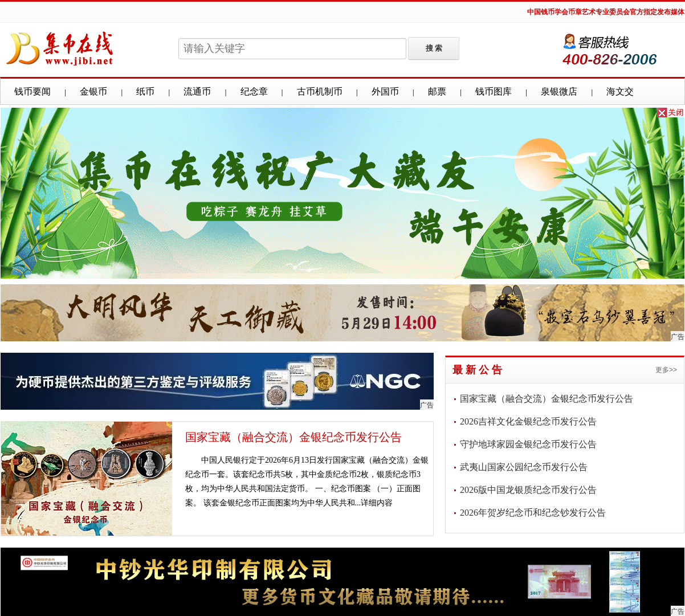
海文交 (620, 91)
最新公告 (479, 370)
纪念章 (254, 91)
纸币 (145, 91)
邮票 (437, 91)
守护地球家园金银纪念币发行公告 (528, 444)
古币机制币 (320, 91)
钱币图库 (494, 91)
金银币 (93, 91)
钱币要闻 (32, 91)
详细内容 (377, 503)
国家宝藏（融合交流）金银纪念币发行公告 (293, 437)
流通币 (197, 91)
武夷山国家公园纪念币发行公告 (524, 467)
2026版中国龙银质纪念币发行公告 (528, 490)
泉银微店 (559, 91)
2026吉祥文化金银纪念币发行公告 (528, 421)
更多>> (666, 370)
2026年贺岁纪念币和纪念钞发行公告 (533, 513)
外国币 (385, 91)
